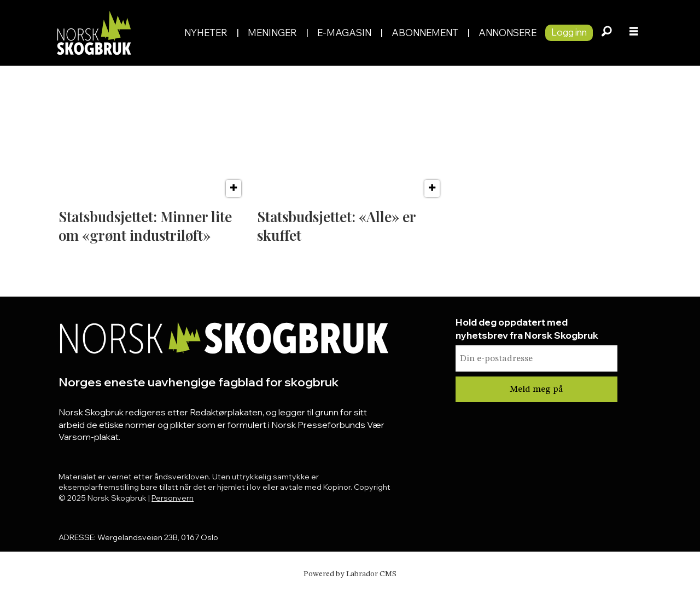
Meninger (272, 33)
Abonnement (425, 33)
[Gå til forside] (94, 33)
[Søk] (606, 33)
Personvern (173, 498)
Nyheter (206, 33)
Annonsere (507, 33)
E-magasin (344, 33)
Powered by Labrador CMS (350, 574)
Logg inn (569, 32)
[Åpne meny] (634, 33)
